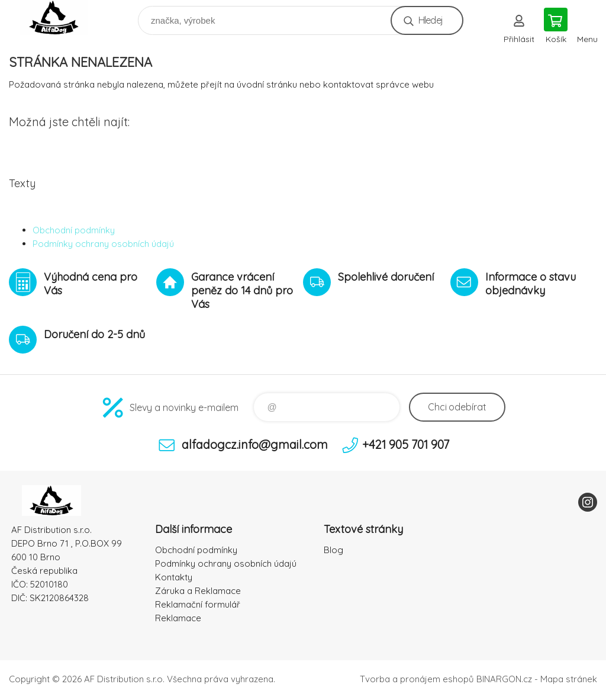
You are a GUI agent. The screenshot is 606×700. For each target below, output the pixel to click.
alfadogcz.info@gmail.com (255, 444)
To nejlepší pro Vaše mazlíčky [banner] (61, 17)
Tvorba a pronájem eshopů (417, 679)
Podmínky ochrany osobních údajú (103, 244)
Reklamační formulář (198, 604)
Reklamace (178, 618)
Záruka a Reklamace (198, 591)
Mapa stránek (569, 679)
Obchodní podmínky (74, 230)
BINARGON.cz (504, 679)
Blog (333, 550)
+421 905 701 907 (406, 444)
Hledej (431, 20)
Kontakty (174, 577)
